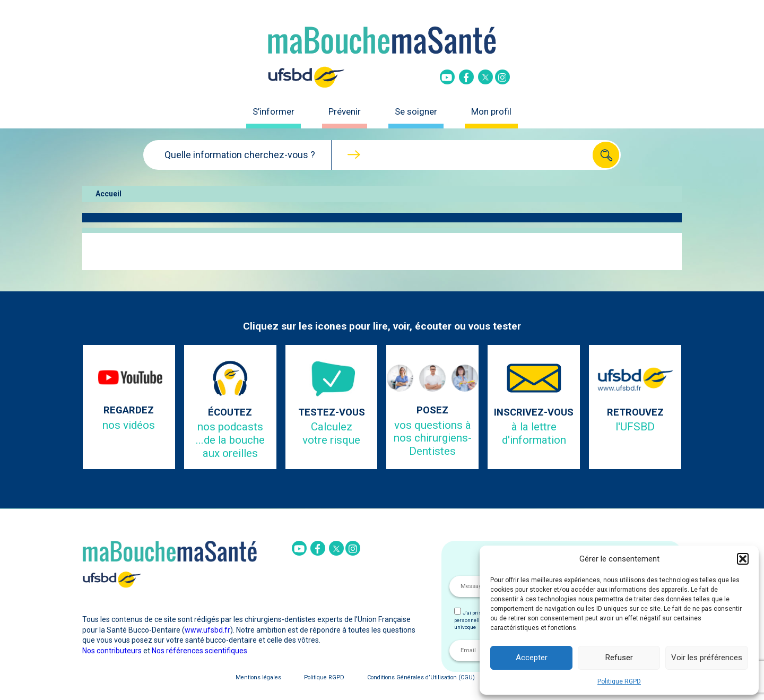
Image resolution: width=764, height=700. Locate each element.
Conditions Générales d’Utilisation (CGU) (421, 677)
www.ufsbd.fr (207, 630)
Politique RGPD (619, 681)
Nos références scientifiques (199, 651)
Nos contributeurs (112, 651)
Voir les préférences (707, 658)
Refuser (619, 658)
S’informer (274, 111)
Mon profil (491, 111)
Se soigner (416, 111)
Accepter (532, 658)
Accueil (108, 194)
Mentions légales (258, 677)
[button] (743, 559)
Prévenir (345, 111)
